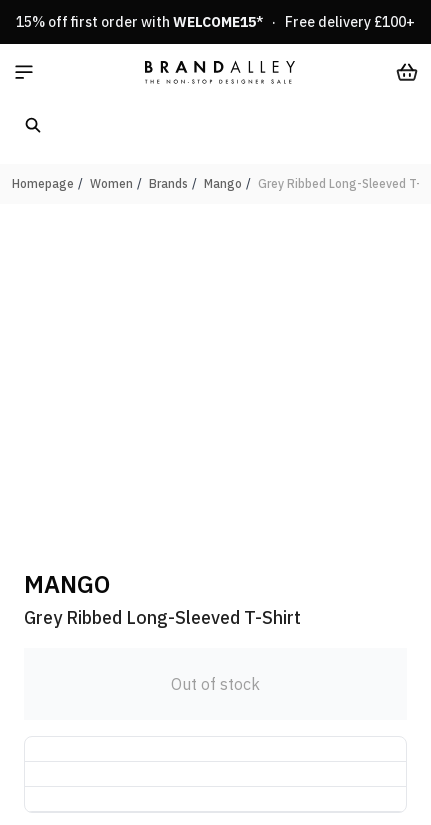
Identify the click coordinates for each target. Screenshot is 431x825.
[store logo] (220, 72)
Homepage (43, 183)
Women (111, 183)
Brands (168, 183)
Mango (223, 183)
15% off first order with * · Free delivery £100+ (215, 22)
